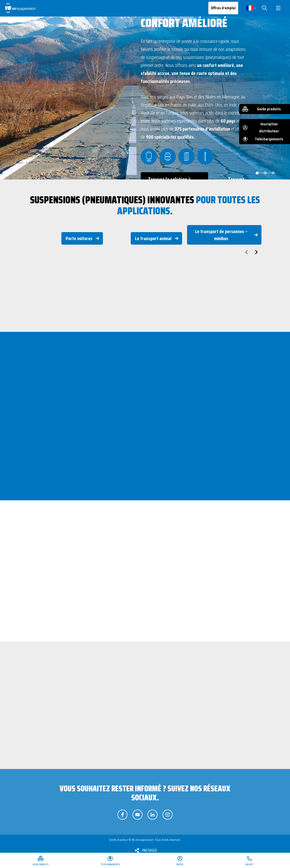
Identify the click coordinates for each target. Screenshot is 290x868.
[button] (278, 8)
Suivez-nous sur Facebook (122, 815)
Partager (150, 850)
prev (246, 252)
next (256, 252)
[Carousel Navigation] (145, 252)
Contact (249, 864)
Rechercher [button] (264, 8)
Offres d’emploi (223, 8)
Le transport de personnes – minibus (221, 235)
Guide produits (269, 109)
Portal (180, 864)
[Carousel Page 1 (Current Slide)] (257, 173)
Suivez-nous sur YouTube (137, 815)
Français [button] (250, 8)
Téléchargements (269, 139)
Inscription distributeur (269, 127)
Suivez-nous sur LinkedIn (153, 815)
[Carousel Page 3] (273, 173)
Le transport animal (153, 238)
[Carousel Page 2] (265, 173)
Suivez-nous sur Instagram (168, 815)
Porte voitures (79, 238)
